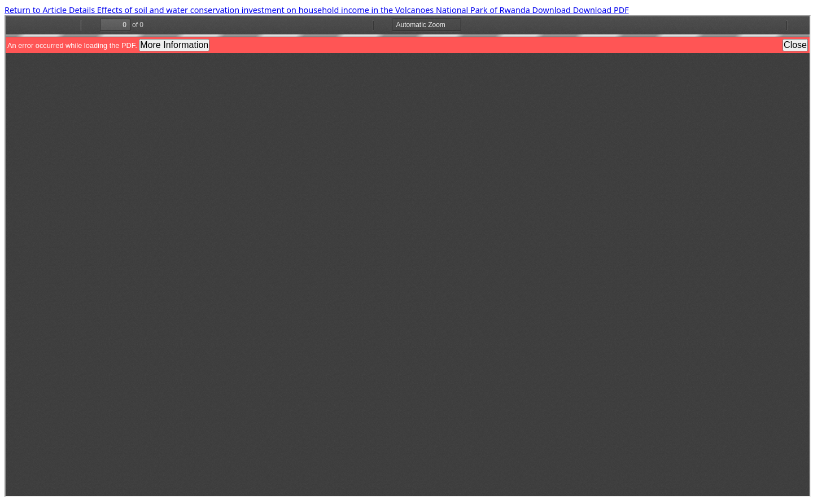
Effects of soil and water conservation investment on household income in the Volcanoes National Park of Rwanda (315, 10)
